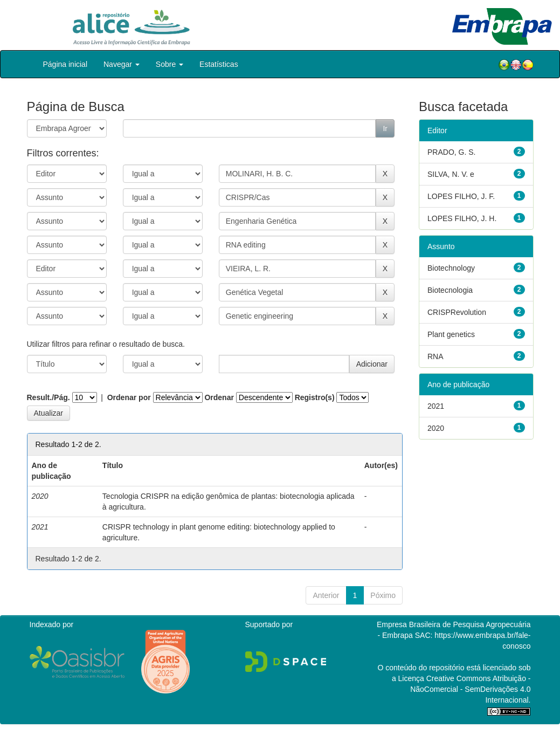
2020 (436, 428)
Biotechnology (451, 268)
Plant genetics (451, 334)
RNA (435, 356)
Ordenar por (129, 397)
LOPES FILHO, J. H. (462, 218)
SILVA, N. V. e (451, 174)
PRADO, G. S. (451, 152)
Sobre (170, 64)
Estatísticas (219, 64)
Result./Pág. (49, 397)
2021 (436, 406)
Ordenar (219, 397)
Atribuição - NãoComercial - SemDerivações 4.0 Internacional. (470, 689)
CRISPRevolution (457, 312)
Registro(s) (315, 397)
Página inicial (65, 64)
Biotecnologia (450, 290)
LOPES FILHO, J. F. (461, 196)
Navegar (122, 64)
